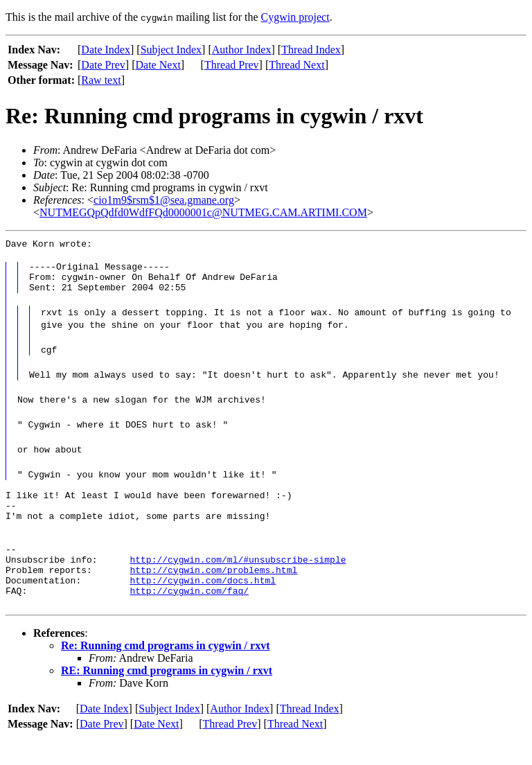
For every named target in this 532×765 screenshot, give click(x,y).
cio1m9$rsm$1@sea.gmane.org (164, 200)
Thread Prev (232, 65)
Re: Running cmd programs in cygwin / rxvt (166, 672)
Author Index (242, 50)
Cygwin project (295, 17)
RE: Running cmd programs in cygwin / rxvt (167, 697)
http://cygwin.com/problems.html (213, 592)
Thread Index (311, 50)
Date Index (106, 50)
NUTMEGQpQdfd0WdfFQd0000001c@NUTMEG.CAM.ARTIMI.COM (203, 212)
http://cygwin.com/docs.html (203, 605)
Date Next (158, 65)
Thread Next (296, 65)
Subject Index (171, 50)
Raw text (101, 80)
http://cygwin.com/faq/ (189, 617)
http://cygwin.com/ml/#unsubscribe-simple (238, 580)
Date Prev (103, 65)
